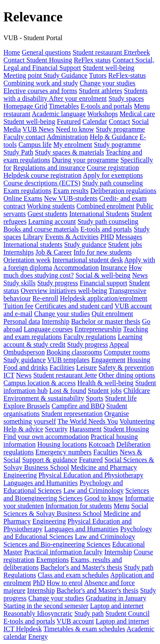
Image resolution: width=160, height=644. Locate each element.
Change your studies (108, 83)
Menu (121, 506)
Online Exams (23, 198)
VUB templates (68, 360)
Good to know (104, 498)
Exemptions (52, 560)
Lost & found (68, 391)
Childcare (137, 391)
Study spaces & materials (70, 152)
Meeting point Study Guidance (45, 75)
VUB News (38, 129)
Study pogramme (117, 145)
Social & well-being (103, 275)
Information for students (79, 506)
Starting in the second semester (46, 606)
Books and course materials (41, 229)
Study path (139, 567)
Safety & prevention (126, 367)
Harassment (86, 429)
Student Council (128, 613)
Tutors (98, 75)
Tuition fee (18, 306)
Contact (119, 121)
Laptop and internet (117, 606)
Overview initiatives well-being (64, 291)
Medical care (137, 114)
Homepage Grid (25, 106)
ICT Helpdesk (23, 629)
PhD (39, 583)
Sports (95, 398)
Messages (129, 237)
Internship (56, 321)
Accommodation (76, 268)
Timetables (64, 106)
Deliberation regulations (124, 191)
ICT (9, 375)
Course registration (113, 168)
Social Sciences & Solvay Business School (76, 510)
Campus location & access (39, 383)
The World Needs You (88, 421)
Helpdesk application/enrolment (103, 298)
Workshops (103, 114)
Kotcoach (102, 444)
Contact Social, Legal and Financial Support (79, 64)
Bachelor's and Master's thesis (81, 567)
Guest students (47, 214)
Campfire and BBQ (78, 406)
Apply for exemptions (113, 175)
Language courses (48, 329)
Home (12, 52)
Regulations (20, 575)
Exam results (71, 191)
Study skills (19, 283)
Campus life (35, 145)
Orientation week (27, 260)
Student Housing (126, 429)
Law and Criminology (93, 490)
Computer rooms (127, 352)
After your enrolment (78, 98)
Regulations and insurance (49, 168)
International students (33, 244)
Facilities (62, 367)
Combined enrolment (105, 206)
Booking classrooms (74, 352)
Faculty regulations (90, 337)
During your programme (85, 160)
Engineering (20, 475)
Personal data (22, 321)
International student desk (88, 260)
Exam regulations (27, 191)
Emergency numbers (64, 452)
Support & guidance (50, 460)
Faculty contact (24, 137)
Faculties (106, 452)
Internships (19, 252)
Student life (121, 398)
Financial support (104, 283)
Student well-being (109, 68)
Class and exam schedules (73, 575)
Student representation (72, 414)
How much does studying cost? (73, 271)
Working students (51, 206)
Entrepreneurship (98, 329)
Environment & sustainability (44, 398)
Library (33, 237)
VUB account (76, 621)
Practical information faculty (63, 552)
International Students (99, 214)
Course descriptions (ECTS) (42, 183)
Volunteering (137, 421)
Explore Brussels (27, 406)
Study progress (58, 283)
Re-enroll (45, 298)
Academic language (59, 114)
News (140, 275)
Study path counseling (112, 183)
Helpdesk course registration (42, 175)
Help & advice (23, 429)
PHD (107, 237)
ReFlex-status (127, 75)
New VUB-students (71, 198)
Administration (67, 137)
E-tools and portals (106, 106)
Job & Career (54, 252)
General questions (46, 52)
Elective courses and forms (40, 91)
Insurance (114, 268)
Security (56, 429)
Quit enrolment (112, 314)
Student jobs (125, 244)
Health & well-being (105, 383)
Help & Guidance (114, 137)
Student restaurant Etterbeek (111, 52)
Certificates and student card (74, 306)
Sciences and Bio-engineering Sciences (57, 544)
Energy (38, 637)
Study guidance (85, 244)
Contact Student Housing (38, 60)
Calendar (95, 121)
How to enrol (64, 583)
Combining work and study (41, 83)
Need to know (75, 129)
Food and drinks (26, 367)
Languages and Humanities (41, 483)
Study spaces (126, 98)
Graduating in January (116, 598)
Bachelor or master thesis (106, 321)
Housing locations (62, 444)
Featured (69, 121)
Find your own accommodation (46, 437)
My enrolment (73, 145)
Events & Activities (72, 237)
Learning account (52, 221)
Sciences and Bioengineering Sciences (76, 494)
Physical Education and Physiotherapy (91, 475)
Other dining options (127, 375)
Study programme (121, 129)
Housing (139, 360)
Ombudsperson (24, 352)
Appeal (119, 344)
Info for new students (102, 252)
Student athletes (101, 91)
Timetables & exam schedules (84, 629)
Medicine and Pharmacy (104, 467)
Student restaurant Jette (65, 375)
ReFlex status (92, 60)
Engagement (108, 360)
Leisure (87, 367)
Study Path (18, 152)
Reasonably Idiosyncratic (38, 613)
